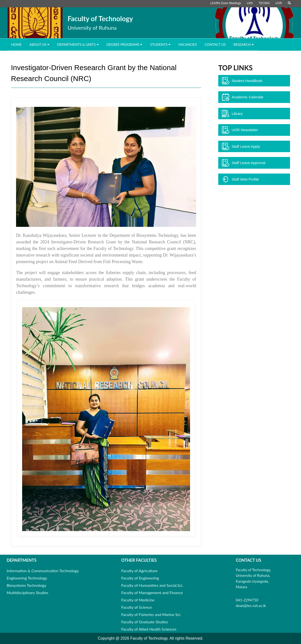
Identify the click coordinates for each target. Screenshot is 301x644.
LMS (250, 3)
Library (232, 114)
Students (160, 44)
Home (16, 44)
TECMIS (264, 3)
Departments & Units (78, 44)
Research (243, 44)
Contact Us (215, 44)
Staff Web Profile (240, 179)
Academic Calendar (243, 97)
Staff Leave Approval (244, 163)
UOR (279, 3)
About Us (39, 44)
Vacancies (188, 44)
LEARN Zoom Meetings (226, 3)
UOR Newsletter (240, 130)
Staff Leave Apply (241, 147)
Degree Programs (124, 44)
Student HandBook (242, 81)
